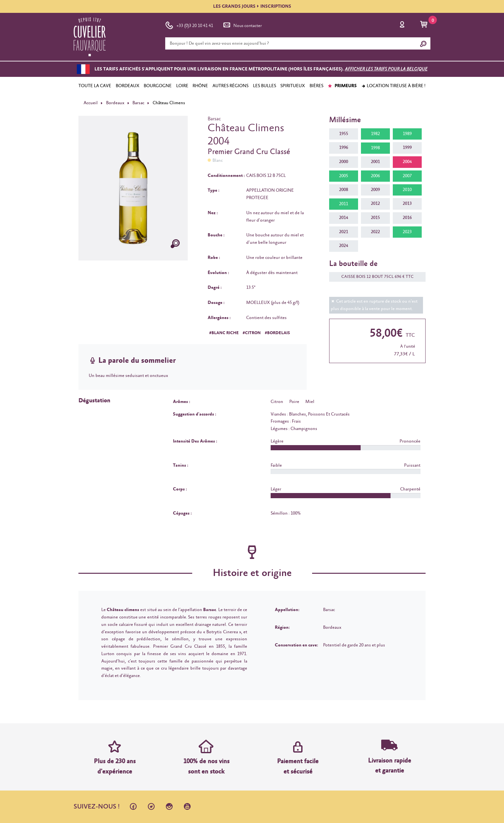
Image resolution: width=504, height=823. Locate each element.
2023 (407, 232)
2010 (407, 190)
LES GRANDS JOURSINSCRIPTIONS (252, 6)
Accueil (91, 103)
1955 (344, 134)
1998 (375, 148)
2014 (344, 218)
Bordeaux (115, 103)
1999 (407, 148)
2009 (375, 190)
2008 (344, 190)
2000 (344, 162)
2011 (344, 204)
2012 (375, 204)
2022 (375, 232)
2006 (375, 176)
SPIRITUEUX (293, 86)
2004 (407, 162)
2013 (407, 204)
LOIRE (182, 86)
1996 (344, 148)
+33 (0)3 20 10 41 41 (189, 24)
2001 (375, 162)
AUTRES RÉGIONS (230, 86)
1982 (375, 134)
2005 (344, 176)
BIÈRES (316, 86)
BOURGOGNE (158, 86)
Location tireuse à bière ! (393, 86)
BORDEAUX (128, 86)
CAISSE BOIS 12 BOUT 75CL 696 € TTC (374, 277)
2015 (375, 218)
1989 (407, 134)
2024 (344, 246)
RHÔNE (200, 86)
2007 (407, 176)
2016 (407, 218)
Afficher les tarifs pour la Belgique (386, 69)
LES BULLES (265, 86)
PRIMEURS (342, 86)
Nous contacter (242, 24)
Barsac (138, 103)
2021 (344, 232)
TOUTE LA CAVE (95, 86)
